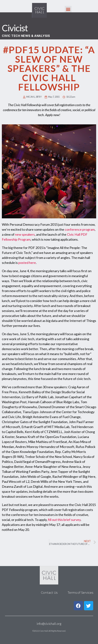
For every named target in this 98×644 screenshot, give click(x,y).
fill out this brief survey (64, 520)
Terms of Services (80, 593)
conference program (80, 229)
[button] (68, 9)
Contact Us (49, 593)
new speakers (25, 234)
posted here (27, 263)
